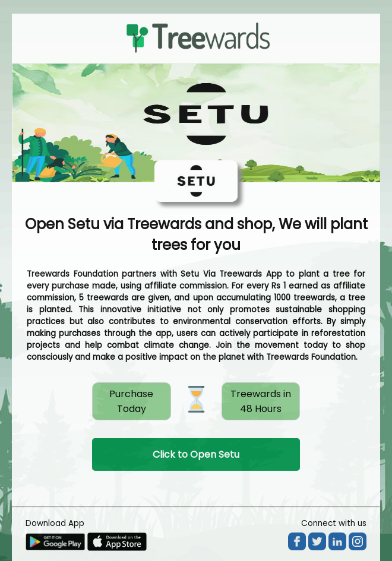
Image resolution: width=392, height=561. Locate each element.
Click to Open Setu (196, 454)
